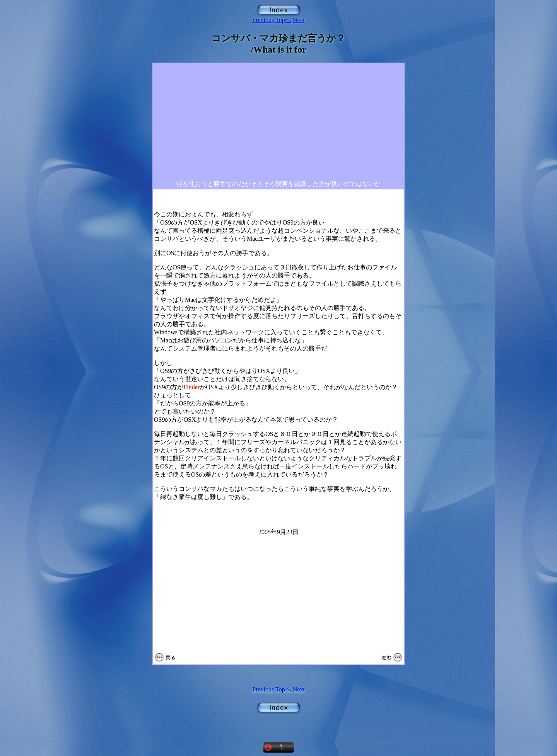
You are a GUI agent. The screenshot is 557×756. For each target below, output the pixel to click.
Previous (263, 20)
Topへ (283, 20)
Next (299, 20)
